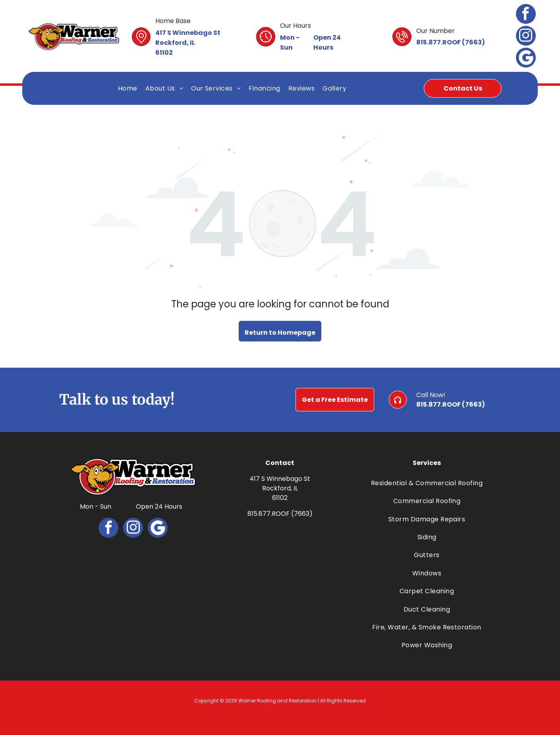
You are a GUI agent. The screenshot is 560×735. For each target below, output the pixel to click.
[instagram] (526, 37)
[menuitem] (128, 88)
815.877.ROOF (438, 42)
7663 (473, 42)
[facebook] (526, 15)
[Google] (526, 59)
